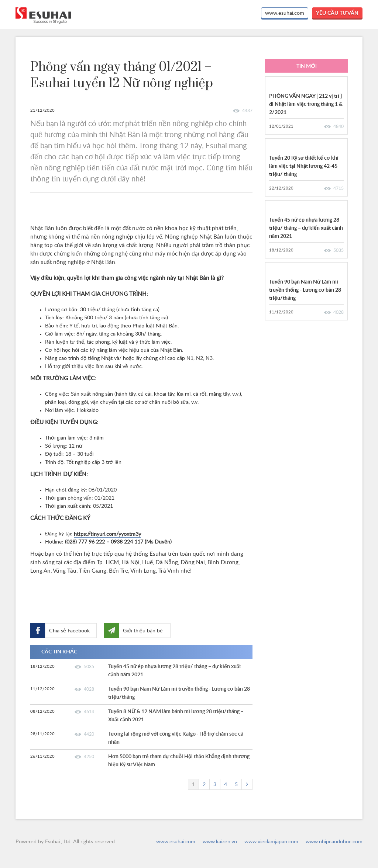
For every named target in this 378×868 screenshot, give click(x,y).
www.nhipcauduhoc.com (334, 842)
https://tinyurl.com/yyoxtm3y (107, 534)
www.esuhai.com (285, 13)
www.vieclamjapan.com (271, 842)
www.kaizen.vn (220, 842)
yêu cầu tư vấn (337, 13)
